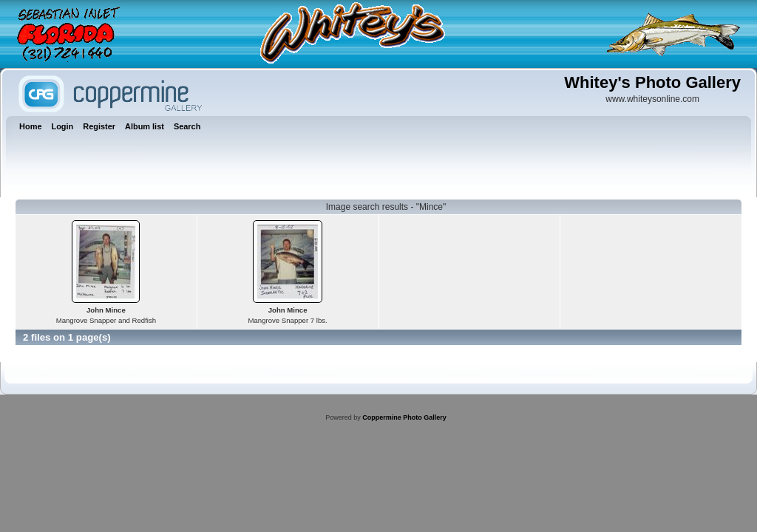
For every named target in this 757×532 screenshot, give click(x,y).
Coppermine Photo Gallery (404, 417)
